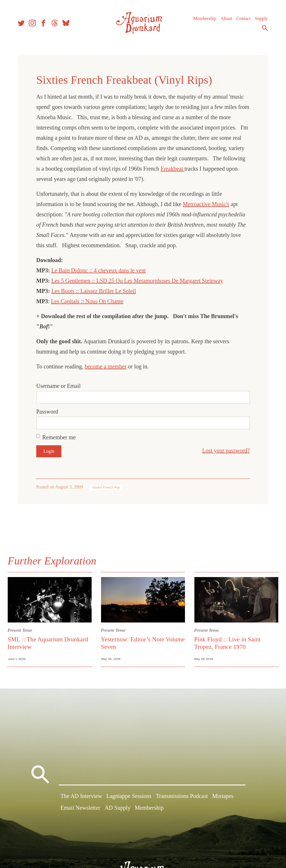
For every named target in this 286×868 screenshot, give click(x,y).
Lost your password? (226, 450)
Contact (242, 20)
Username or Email (59, 386)
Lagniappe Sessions (129, 798)
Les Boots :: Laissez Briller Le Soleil (94, 291)
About (225, 20)
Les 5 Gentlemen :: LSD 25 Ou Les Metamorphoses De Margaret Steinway (137, 281)
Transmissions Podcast (182, 798)
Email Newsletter (80, 809)
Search (263, 29)
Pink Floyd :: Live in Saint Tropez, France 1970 (227, 642)
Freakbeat (173, 169)
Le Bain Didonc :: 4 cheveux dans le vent (99, 270)
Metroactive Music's (206, 204)
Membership (203, 20)
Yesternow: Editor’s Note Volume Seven (133, 642)
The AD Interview (81, 798)
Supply (260, 20)
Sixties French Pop (106, 487)
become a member (106, 366)
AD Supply (117, 809)
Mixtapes (223, 798)
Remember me (59, 437)
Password (47, 412)
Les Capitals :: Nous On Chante (87, 301)
